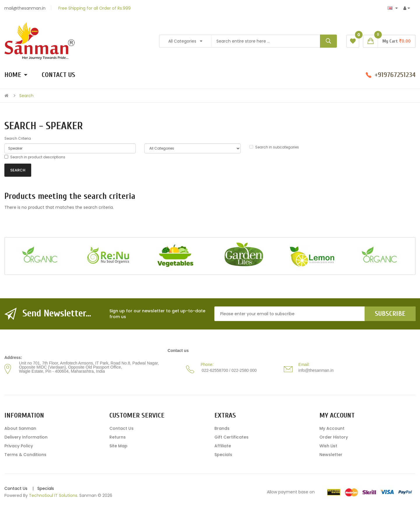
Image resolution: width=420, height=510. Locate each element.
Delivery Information (26, 437)
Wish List (328, 446)
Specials (223, 455)
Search (26, 96)
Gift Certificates (231, 437)
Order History (334, 437)
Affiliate (223, 446)
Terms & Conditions (25, 455)
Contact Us (121, 428)
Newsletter (331, 455)
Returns (118, 437)
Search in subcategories (274, 147)
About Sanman (20, 428)
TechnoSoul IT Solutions (53, 495)
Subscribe (390, 314)
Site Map (118, 446)
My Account (332, 428)
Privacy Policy (19, 446)
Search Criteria (18, 138)
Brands (222, 428)
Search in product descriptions (35, 157)
